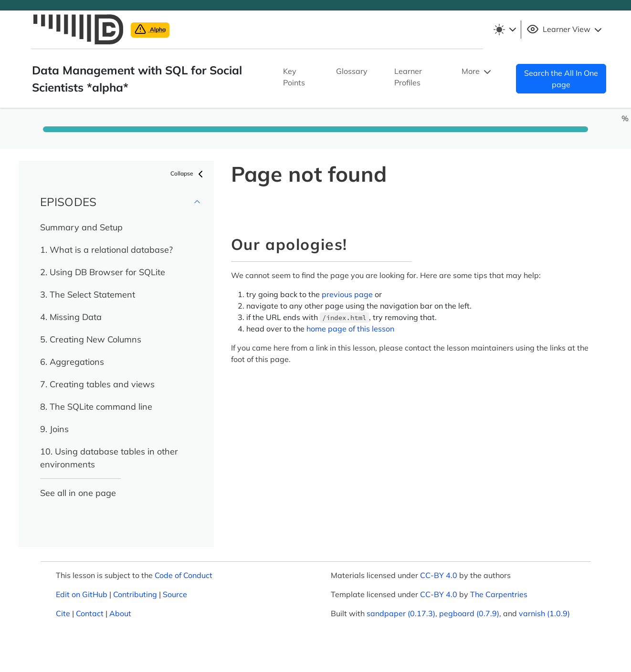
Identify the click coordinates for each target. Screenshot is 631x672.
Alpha (150, 29)
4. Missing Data (71, 317)
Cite (63, 613)
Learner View (565, 30)
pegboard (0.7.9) (469, 613)
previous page (347, 294)
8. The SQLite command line (96, 407)
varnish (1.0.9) (544, 613)
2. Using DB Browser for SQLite (103, 272)
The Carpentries (499, 594)
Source (175, 594)
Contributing (135, 594)
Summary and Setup (81, 227)
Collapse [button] (188, 174)
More (477, 72)
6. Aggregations (72, 362)
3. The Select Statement (88, 295)
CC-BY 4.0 (439, 575)
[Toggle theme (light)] (505, 30)
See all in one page (78, 493)
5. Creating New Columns (91, 339)
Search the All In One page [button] (561, 79)
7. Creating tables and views (97, 384)
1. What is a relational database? (106, 250)
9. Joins (54, 429)
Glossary (352, 71)
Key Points (294, 77)
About (120, 613)
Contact (90, 613)
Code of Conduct (184, 575)
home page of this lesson (350, 329)
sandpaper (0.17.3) (401, 613)
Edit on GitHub (82, 594)
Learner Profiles (408, 77)
